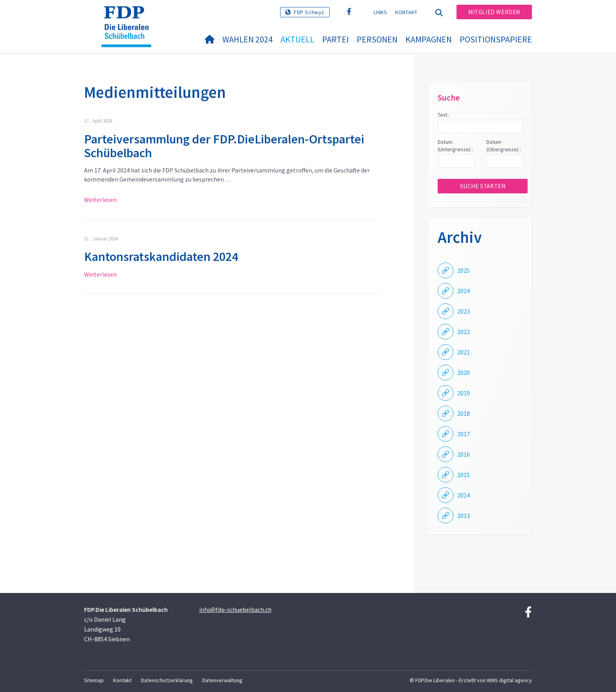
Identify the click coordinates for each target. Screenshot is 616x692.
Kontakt (406, 12)
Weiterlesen (100, 200)
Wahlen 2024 (247, 39)
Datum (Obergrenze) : (504, 146)
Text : (444, 115)
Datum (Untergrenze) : (455, 146)
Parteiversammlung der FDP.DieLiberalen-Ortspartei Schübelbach (224, 146)
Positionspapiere (496, 39)
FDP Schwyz (309, 12)
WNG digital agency (509, 680)
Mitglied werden (494, 12)
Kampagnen (429, 39)
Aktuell (297, 39)
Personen (377, 39)
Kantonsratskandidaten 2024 (161, 257)
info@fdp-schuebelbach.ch (235, 609)
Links (380, 12)
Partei (335, 39)
